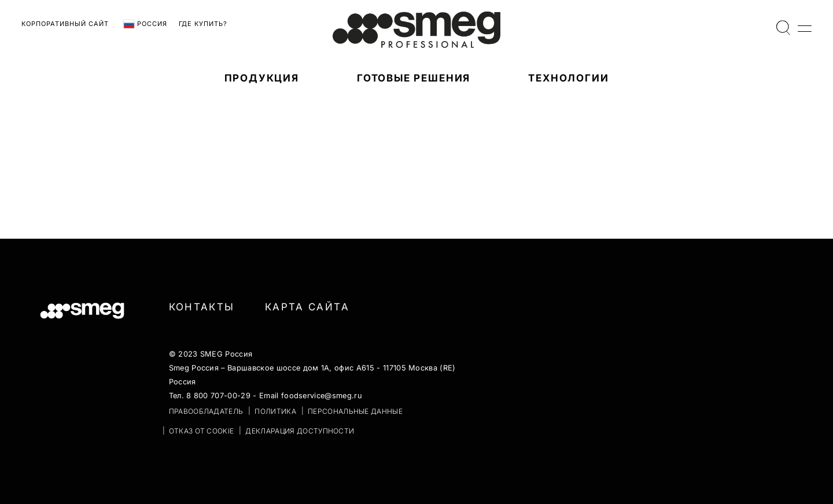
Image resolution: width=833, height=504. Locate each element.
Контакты (202, 307)
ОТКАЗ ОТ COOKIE (202, 431)
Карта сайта (307, 307)
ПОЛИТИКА (275, 411)
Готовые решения (414, 78)
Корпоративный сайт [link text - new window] (65, 24)
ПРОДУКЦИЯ (262, 78)
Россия (145, 24)
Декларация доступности (300, 431)
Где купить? (203, 24)
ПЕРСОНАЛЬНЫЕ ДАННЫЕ (355, 411)
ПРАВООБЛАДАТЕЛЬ (206, 411)
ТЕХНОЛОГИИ (568, 78)
